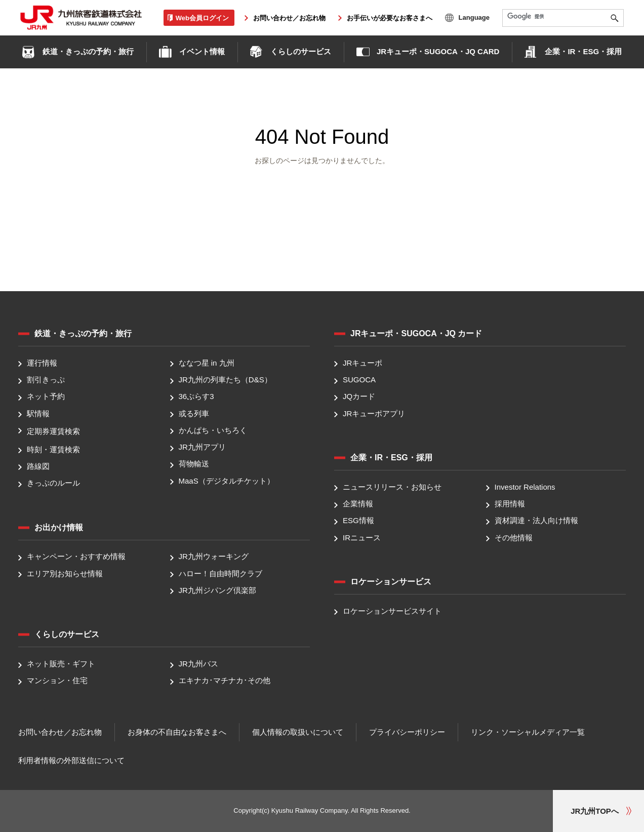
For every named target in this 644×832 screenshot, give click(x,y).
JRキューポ (363, 363)
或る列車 (194, 413)
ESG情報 (358, 521)
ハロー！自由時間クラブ (220, 573)
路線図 (38, 466)
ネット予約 (46, 397)
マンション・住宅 (57, 681)
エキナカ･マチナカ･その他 (225, 681)
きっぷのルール (53, 483)
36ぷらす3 (196, 397)
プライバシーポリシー (407, 732)
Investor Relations (525, 487)
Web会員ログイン (202, 17)
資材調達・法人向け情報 (536, 521)
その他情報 (514, 538)
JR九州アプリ (202, 447)
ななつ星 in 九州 (207, 363)
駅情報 (38, 413)
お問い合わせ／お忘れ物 (289, 18)
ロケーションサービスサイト (392, 611)
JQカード (359, 397)
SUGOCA (359, 380)
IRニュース (362, 538)
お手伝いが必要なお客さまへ (390, 18)
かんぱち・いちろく (213, 430)
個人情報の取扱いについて (298, 732)
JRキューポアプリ (374, 413)
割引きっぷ (46, 380)
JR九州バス (198, 664)
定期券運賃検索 (53, 431)
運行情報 (42, 363)
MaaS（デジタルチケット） (227, 481)
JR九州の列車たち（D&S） (225, 380)
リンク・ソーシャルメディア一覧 (528, 732)
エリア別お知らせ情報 (65, 573)
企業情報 (358, 504)
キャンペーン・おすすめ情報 (76, 557)
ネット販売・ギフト (61, 664)
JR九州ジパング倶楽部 (217, 590)
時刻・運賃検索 (53, 449)
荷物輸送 (194, 464)
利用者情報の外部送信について (71, 760)
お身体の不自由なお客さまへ (177, 732)
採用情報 (510, 504)
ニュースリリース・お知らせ (392, 487)
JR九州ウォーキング (214, 557)
